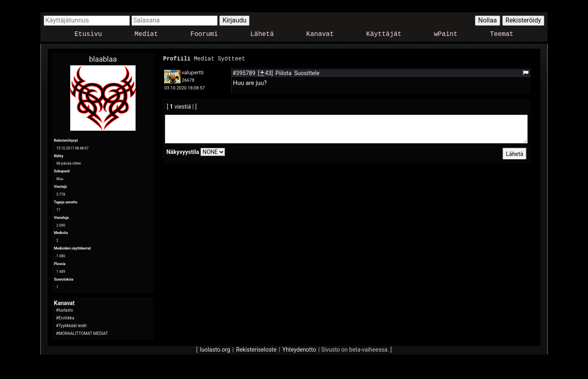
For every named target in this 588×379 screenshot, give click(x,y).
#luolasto (65, 310)
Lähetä (262, 35)
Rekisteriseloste (256, 350)
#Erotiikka (65, 318)
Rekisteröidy (523, 20)
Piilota (284, 73)
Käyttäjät (384, 35)
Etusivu (88, 35)
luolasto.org (215, 350)
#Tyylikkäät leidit (71, 326)
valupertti (192, 72)
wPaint (446, 35)
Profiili (177, 58)
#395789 (244, 73)
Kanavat (320, 35)
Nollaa (488, 20)
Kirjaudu (235, 20)
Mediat (146, 35)
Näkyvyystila (183, 152)
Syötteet (231, 58)
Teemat (502, 35)
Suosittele (307, 73)
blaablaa (103, 59)
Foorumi (204, 35)
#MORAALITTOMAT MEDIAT (82, 333)
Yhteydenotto (300, 350)
